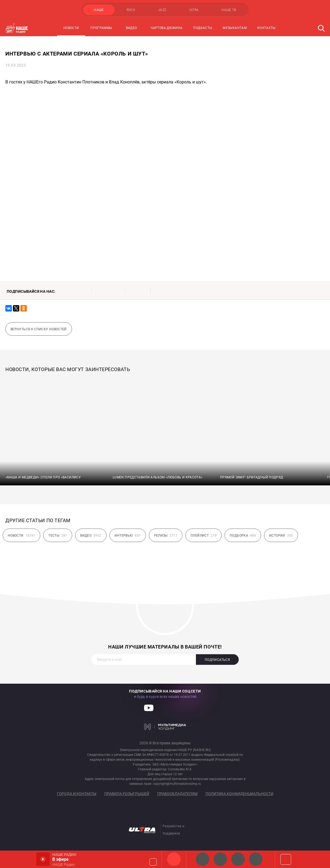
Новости (71, 28)
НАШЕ (99, 10)
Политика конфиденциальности (239, 794)
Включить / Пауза (43, 859)
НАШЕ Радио (174, 859)
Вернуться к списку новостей (39, 329)
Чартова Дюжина (166, 28)
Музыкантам (235, 28)
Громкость (153, 862)
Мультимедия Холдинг (165, 727)
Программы (101, 28)
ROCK (131, 10)
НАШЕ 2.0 (203, 859)
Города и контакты (77, 794)
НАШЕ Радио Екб (238, 859)
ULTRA (194, 10)
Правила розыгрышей (127, 794)
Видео (131, 28)
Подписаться (217, 660)
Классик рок (256, 859)
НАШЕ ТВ (229, 10)
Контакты (266, 28)
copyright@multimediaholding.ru (177, 784)
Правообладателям (177, 794)
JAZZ (162, 10)
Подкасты (203, 28)
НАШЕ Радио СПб (220, 859)
